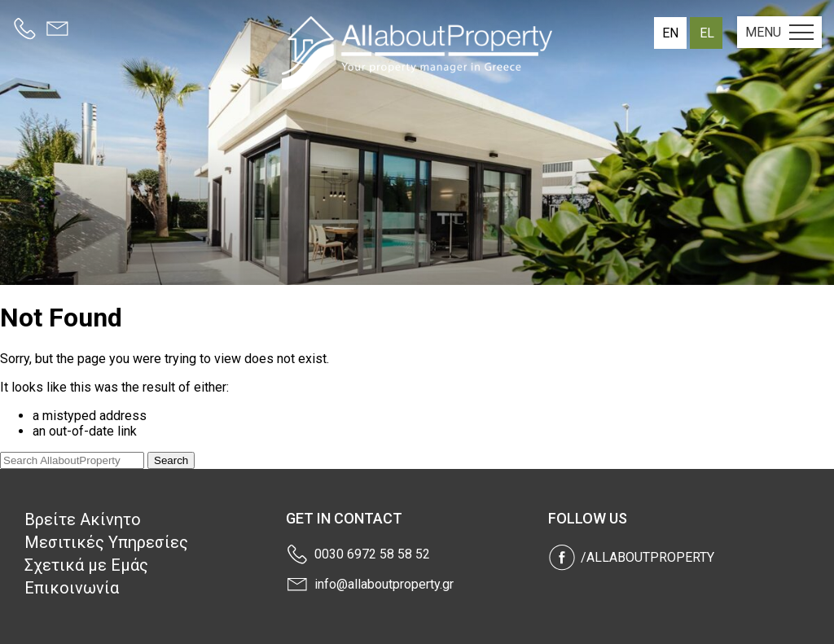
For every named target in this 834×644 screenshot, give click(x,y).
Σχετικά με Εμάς (86, 565)
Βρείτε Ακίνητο (83, 519)
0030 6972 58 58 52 (372, 554)
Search (171, 460)
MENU (779, 32)
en (670, 33)
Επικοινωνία (72, 588)
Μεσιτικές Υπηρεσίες (106, 542)
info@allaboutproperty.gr (384, 584)
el (707, 33)
